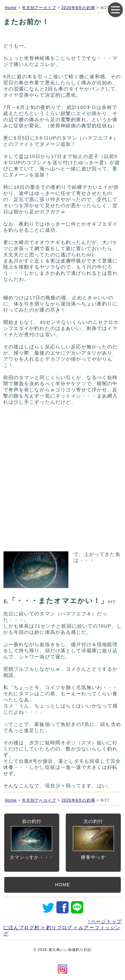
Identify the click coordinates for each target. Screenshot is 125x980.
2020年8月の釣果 (78, 8)
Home (11, 8)
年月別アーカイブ (39, 8)
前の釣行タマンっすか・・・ (32, 839)
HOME (62, 885)
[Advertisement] (62, 481)
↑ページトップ (105, 921)
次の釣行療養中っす (93, 839)
